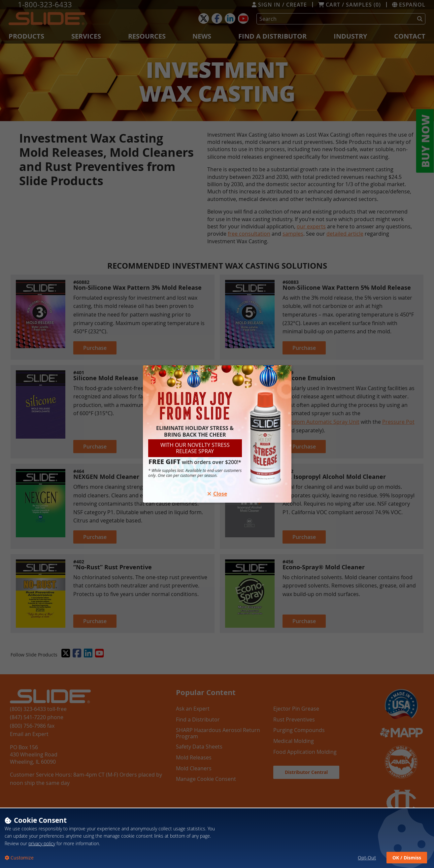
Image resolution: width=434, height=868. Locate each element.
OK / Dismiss (407, 858)
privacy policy (42, 843)
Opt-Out (367, 858)
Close (217, 494)
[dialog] (217, 838)
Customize (21, 858)
